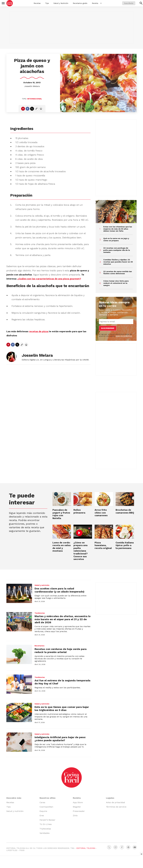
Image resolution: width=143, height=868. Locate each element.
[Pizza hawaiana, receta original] (104, 532)
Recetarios (39, 646)
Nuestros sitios (47, 798)
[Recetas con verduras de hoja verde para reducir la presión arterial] (19, 654)
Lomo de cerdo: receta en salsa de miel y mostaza (62, 547)
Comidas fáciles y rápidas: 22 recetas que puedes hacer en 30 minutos (118, 262)
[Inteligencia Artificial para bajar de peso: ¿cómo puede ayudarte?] (19, 742)
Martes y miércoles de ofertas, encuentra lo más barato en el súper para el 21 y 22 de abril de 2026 (63, 619)
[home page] (10, 3)
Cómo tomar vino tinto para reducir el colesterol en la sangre (116, 283)
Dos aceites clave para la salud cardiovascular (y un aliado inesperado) (59, 590)
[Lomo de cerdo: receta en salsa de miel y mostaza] (62, 532)
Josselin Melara (32, 86)
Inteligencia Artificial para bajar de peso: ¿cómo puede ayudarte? (60, 739)
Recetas (37, 3)
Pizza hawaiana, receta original (103, 545)
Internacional (35, 99)
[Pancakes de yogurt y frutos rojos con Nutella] (62, 499)
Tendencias (40, 613)
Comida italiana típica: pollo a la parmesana (125, 545)
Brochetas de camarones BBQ (125, 511)
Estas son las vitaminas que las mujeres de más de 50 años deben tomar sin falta (118, 229)
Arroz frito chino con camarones (101, 513)
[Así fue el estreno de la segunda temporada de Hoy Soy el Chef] (19, 684)
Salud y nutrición (42, 585)
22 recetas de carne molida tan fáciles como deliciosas (118, 273)
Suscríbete (129, 3)
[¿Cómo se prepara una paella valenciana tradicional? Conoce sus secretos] (83, 532)
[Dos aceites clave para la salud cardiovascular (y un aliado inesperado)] (19, 593)
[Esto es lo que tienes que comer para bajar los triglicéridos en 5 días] (19, 712)
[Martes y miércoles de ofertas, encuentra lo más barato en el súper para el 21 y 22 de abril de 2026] (19, 622)
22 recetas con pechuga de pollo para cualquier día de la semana (117, 250)
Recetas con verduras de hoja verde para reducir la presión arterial (61, 651)
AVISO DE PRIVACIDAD (124, 336)
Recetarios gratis (80, 3)
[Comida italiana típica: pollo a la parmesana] (125, 532)
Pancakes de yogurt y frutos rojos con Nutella (61, 514)
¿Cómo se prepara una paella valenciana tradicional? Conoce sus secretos (81, 551)
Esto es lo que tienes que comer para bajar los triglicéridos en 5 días (62, 709)
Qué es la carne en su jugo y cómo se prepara (116, 239)
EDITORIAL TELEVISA (86, 848)
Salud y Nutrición (61, 3)
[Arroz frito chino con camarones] (104, 499)
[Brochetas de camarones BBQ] (125, 499)
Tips (47, 3)
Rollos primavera (79, 511)
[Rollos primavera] (83, 499)
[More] (101, 3)
